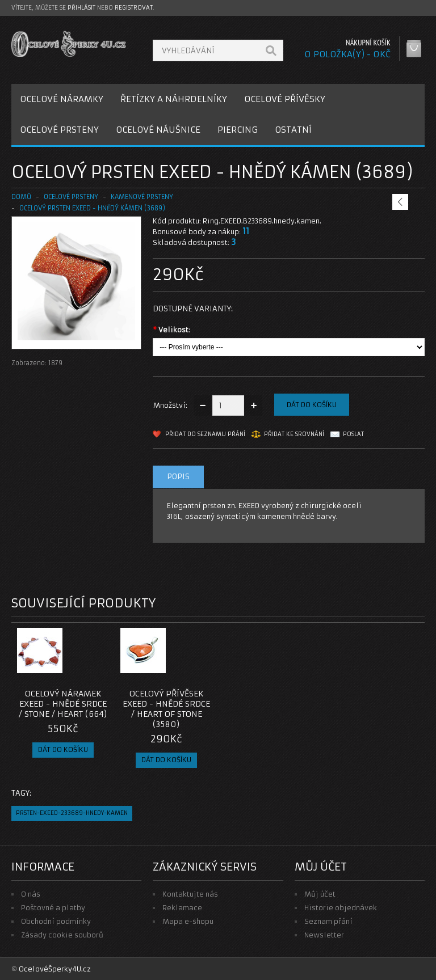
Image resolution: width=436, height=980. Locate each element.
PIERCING (238, 130)
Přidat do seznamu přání (205, 434)
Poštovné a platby (53, 908)
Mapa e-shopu (188, 921)
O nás (31, 894)
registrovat (134, 8)
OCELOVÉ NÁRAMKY (62, 99)
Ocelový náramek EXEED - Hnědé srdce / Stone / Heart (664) (63, 704)
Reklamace (182, 908)
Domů (21, 197)
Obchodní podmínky (56, 921)
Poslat (353, 434)
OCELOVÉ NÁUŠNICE (158, 130)
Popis (178, 477)
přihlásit (81, 8)
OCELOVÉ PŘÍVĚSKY (285, 99)
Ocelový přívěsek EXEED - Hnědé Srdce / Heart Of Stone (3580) (166, 709)
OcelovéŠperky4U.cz (55, 969)
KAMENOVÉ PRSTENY (142, 197)
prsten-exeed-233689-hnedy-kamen (72, 813)
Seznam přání (328, 921)
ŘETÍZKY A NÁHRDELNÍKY (174, 99)
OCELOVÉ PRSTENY (59, 130)
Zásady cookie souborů (62, 935)
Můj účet (320, 894)
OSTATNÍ (293, 130)
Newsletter (324, 935)
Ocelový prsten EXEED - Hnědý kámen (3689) (92, 208)
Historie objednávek (341, 908)
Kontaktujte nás (190, 894)
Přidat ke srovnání (294, 434)
